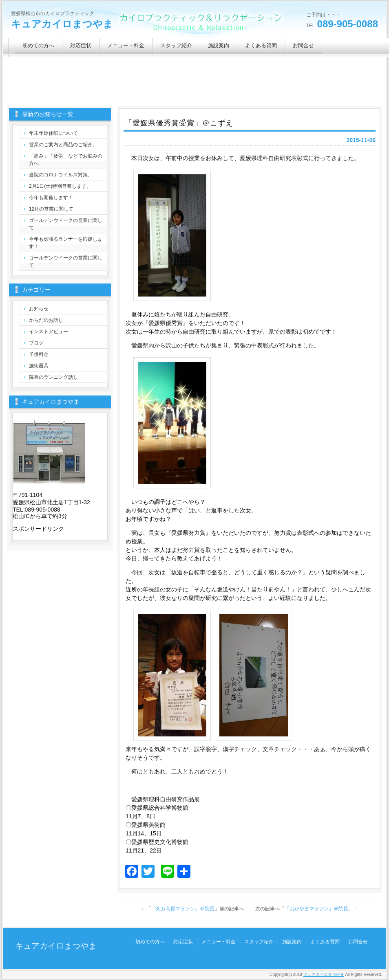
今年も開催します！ (51, 198)
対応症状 (81, 45)
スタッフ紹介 (176, 45)
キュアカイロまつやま (62, 24)
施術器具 (39, 366)
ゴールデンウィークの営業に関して (66, 224)
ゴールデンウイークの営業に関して (66, 261)
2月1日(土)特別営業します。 (60, 186)
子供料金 (39, 354)
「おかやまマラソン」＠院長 (316, 909)
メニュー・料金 (126, 45)
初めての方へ (38, 45)
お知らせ (39, 309)
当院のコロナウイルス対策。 (61, 175)
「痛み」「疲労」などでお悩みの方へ (66, 160)
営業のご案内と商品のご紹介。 (63, 145)
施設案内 (219, 45)
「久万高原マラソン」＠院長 (183, 909)
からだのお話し (46, 320)
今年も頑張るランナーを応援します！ (66, 243)
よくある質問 (261, 45)
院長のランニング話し (53, 377)
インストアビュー (49, 332)
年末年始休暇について (53, 133)
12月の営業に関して (51, 209)
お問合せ (303, 45)
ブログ (36, 343)
